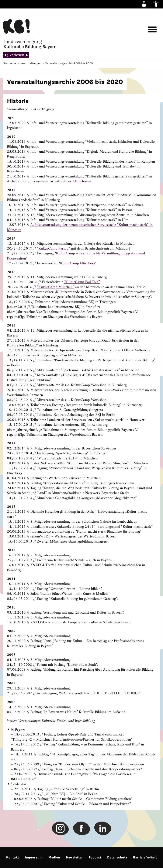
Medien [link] (54, 857)
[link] (144, 4)
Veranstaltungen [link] (31, 63)
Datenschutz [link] (117, 857)
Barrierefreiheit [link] (145, 857)
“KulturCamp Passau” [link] (53, 249)
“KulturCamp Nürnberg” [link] (78, 263)
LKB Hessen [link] (82, 181)
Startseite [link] (10, 63)
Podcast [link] (95, 857)
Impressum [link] (34, 857)
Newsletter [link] (74, 857)
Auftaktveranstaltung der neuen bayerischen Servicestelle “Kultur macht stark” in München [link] (80, 227)
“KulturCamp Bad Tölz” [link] (82, 282)
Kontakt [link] (13, 857)
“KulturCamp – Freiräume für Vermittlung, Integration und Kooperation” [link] (76, 256)
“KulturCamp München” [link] (56, 287)
